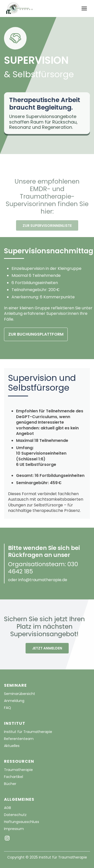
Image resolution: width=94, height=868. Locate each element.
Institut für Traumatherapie (28, 732)
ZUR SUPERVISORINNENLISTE (47, 231)
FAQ (8, 708)
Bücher (10, 784)
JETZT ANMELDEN (47, 648)
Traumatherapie (18, 770)
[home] (19, 9)
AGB (8, 808)
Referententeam (19, 739)
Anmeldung (14, 701)
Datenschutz (15, 815)
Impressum (14, 829)
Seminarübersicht (20, 694)
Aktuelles (12, 746)
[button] (84, 9)
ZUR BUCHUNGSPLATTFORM (36, 334)
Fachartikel (14, 777)
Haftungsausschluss (22, 822)
